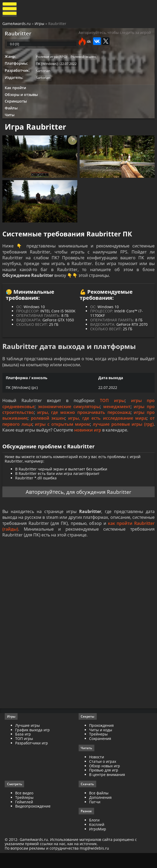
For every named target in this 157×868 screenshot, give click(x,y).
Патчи (95, 816)
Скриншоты (17, 107)
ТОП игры (112, 410)
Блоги (94, 834)
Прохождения (101, 739)
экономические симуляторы (69, 417)
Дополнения (100, 811)
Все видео (25, 807)
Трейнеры (98, 748)
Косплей (97, 839)
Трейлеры (25, 811)
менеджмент (117, 417)
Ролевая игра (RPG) (53, 60)
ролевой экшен (48, 428)
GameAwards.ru (17, 24)
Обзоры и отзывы (22, 100)
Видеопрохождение (33, 820)
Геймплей (25, 816)
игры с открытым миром (63, 434)
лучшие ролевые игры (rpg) (123, 434)
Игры (40, 24)
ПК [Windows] (48, 67)
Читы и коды (101, 743)
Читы (11, 121)
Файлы (12, 113)
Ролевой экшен (85, 60)
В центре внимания (107, 788)
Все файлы (99, 807)
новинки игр (88, 440)
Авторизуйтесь (44, 503)
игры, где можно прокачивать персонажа (84, 422)
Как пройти (16, 92)
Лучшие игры (28, 739)
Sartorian (44, 75)
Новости (97, 771)
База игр (24, 748)
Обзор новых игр (105, 780)
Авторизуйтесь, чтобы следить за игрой (115, 34)
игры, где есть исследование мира (107, 428)
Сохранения (100, 752)
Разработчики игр (32, 757)
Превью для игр (104, 784)
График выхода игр (33, 743)
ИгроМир (98, 843)
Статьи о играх (103, 775)
